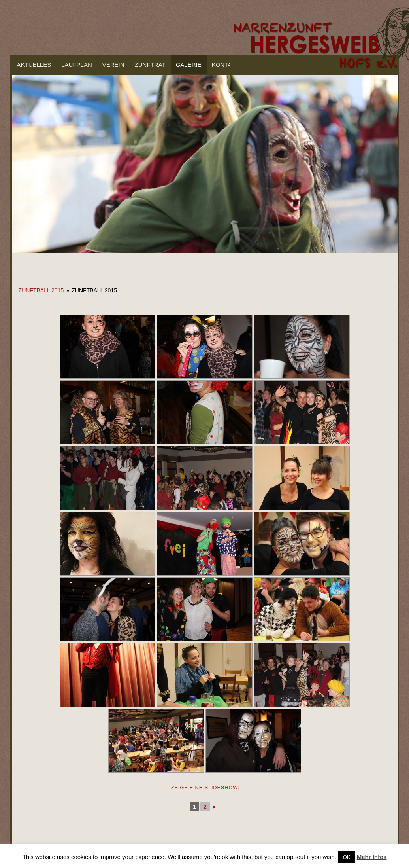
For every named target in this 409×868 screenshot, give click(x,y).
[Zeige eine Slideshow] (204, 787)
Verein (113, 65)
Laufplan (77, 65)
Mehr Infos (372, 857)
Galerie (189, 65)
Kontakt (226, 65)
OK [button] (347, 857)
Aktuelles (34, 65)
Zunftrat (150, 65)
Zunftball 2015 (41, 290)
